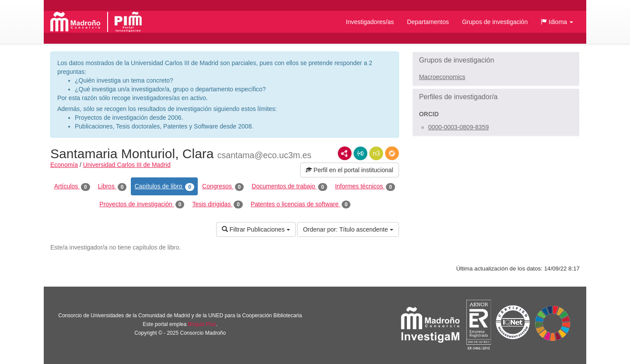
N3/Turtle (376, 153)
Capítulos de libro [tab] (164, 187)
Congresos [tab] (223, 187)
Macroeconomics (442, 77)
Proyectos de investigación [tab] (142, 205)
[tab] (496, 60)
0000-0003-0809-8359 (459, 127)
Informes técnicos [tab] (365, 187)
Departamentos (428, 22)
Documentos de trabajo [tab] (289, 187)
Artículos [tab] (72, 187)
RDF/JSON (392, 153)
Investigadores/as (370, 22)
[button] (557, 22)
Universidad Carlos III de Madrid (127, 165)
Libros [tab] (112, 187)
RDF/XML (345, 153)
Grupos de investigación (495, 22)
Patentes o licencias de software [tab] (301, 205)
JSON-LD (360, 153)
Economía (64, 165)
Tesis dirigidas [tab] (217, 205)
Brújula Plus (202, 324)
